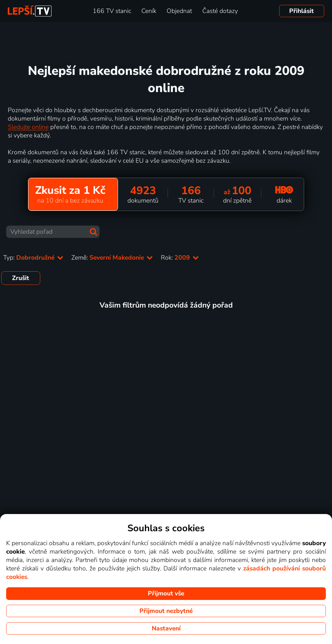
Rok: (180, 258)
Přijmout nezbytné (166, 611)
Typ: (33, 258)
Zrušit (21, 278)
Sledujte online (28, 127)
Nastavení (166, 628)
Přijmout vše (166, 593)
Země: (112, 258)
